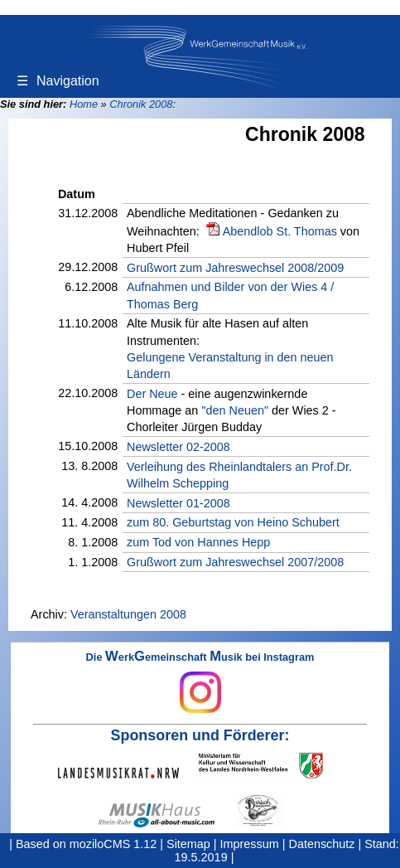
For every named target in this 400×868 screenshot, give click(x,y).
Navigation (58, 81)
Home (84, 104)
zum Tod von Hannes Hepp (198, 542)
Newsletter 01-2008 (178, 503)
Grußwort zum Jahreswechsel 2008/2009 (235, 268)
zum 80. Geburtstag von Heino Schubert (233, 522)
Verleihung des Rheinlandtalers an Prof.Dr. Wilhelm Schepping (239, 475)
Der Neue (152, 394)
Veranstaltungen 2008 (128, 614)
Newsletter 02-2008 (178, 447)
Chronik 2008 (141, 104)
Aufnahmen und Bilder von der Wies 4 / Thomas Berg (230, 295)
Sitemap (188, 844)
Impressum (250, 844)
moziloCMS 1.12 (113, 844)
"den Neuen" (235, 410)
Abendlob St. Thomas (280, 231)
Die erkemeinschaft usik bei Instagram (200, 682)
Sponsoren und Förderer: (200, 735)
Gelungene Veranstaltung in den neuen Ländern (230, 366)
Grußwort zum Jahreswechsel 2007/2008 (235, 562)
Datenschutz (322, 844)
